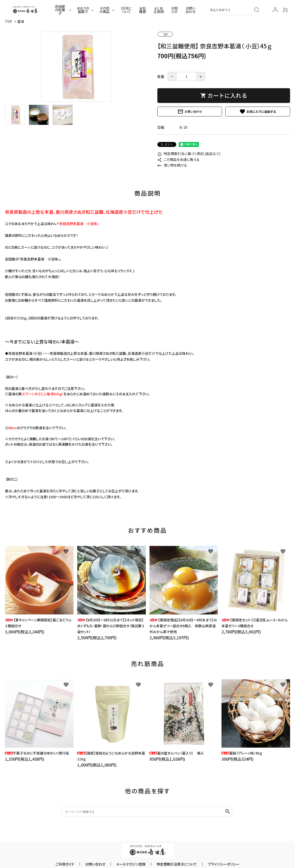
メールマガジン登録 (131, 864)
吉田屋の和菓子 (60, 10)
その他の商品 (105, 10)
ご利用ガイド (73, 864)
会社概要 (143, 10)
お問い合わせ (190, 10)
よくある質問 (159, 10)
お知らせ (174, 10)
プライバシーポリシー (216, 864)
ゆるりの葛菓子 (83, 10)
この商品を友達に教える (178, 159)
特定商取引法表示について (173, 864)
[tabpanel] (76, 67)
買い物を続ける (172, 165)
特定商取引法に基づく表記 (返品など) (189, 154)
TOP (8, 21)
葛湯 (21, 21)
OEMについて (126, 10)
